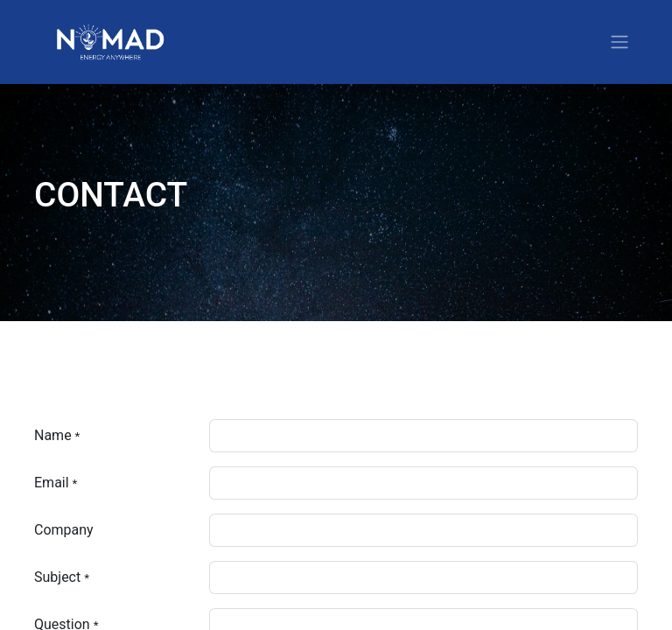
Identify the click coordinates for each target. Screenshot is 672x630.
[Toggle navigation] (619, 42)
